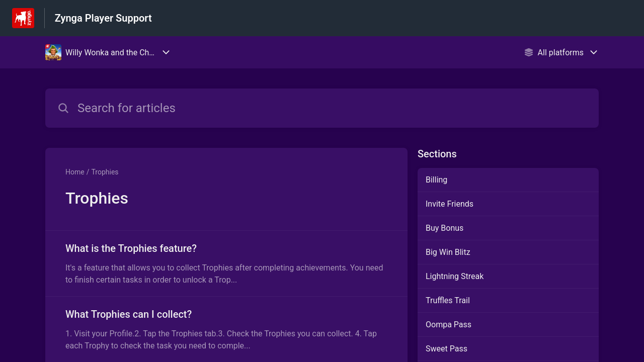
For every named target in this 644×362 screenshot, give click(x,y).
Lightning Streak (455, 276)
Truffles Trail (448, 300)
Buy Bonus (445, 228)
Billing (436, 180)
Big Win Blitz (448, 252)
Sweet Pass (447, 349)
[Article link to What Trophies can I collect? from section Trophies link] (226, 329)
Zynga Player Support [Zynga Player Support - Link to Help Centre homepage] (103, 18)
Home (75, 172)
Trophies (105, 172)
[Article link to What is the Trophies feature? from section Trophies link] (226, 263)
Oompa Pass (449, 325)
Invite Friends (450, 204)
